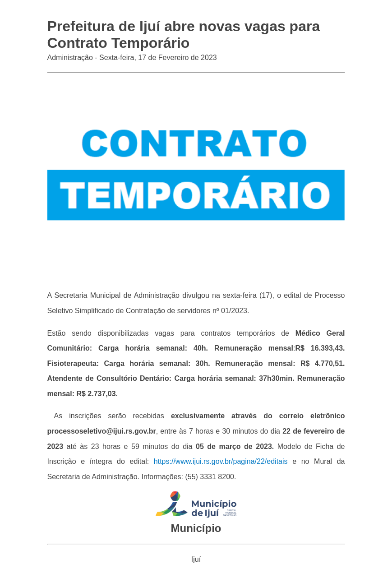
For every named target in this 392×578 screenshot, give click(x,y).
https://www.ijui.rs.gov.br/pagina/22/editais (221, 461)
